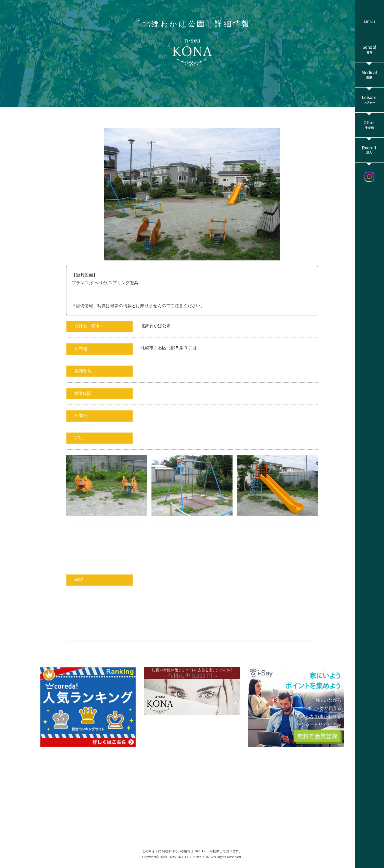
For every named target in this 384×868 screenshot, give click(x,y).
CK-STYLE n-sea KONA (194, 857)
